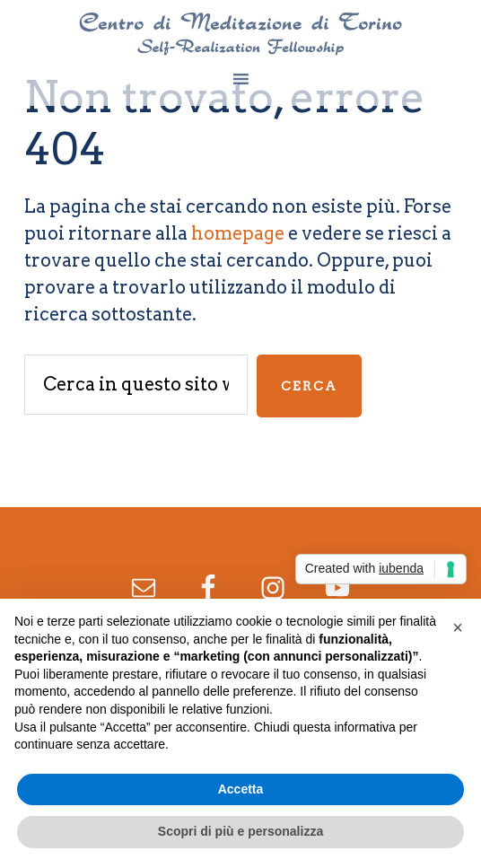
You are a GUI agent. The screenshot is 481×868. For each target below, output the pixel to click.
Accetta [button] (241, 789)
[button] (458, 627)
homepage (238, 233)
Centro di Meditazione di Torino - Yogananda (240, 34)
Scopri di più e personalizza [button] (240, 831)
